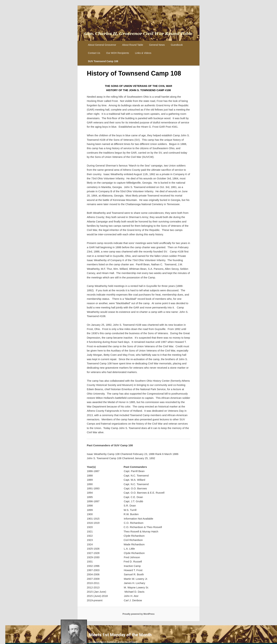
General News (157, 45)
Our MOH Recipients (118, 53)
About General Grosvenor (102, 45)
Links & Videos (143, 53)
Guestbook (177, 45)
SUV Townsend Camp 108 (103, 61)
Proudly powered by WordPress (138, 614)
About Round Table (133, 45)
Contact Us (94, 53)
